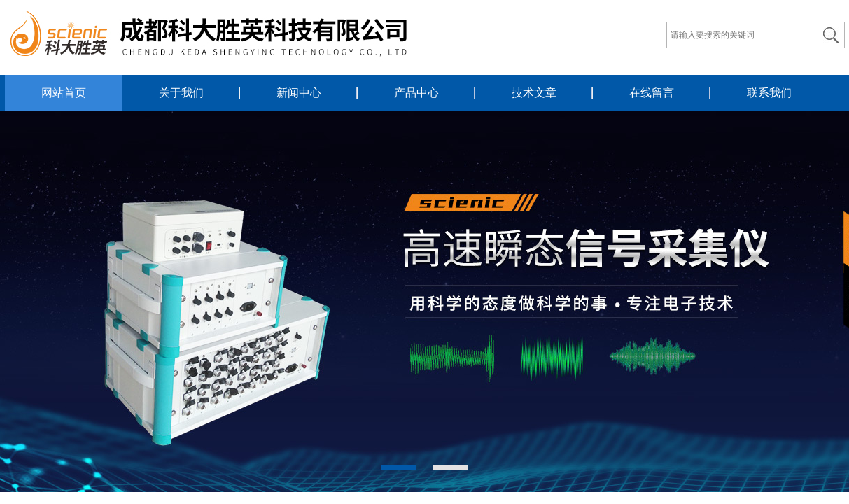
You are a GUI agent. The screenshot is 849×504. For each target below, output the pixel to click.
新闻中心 (299, 93)
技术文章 (534, 93)
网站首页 (64, 93)
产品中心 (416, 93)
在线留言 (652, 93)
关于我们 (181, 93)
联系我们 (769, 93)
